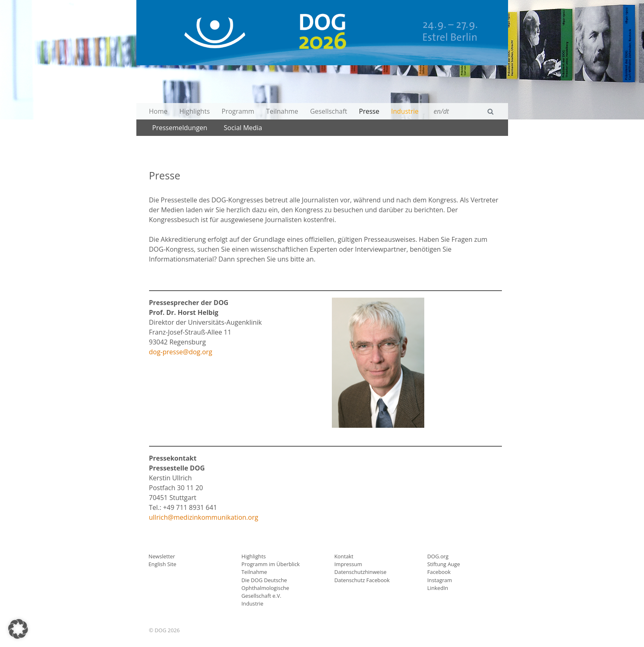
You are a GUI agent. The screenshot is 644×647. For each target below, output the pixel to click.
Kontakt (344, 556)
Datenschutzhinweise (360, 572)
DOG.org (438, 556)
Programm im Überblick (271, 564)
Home (158, 111)
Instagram (439, 580)
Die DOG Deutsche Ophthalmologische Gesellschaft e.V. (265, 588)
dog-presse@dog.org (181, 352)
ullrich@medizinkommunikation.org (204, 517)
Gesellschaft (329, 111)
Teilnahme (282, 111)
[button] (18, 629)
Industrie (405, 111)
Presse (369, 111)
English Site (163, 564)
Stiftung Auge (444, 564)
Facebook (439, 572)
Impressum (348, 564)
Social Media (243, 128)
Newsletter (162, 556)
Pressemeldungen (180, 128)
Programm (238, 111)
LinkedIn (438, 588)
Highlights (195, 111)
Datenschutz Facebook (362, 580)
